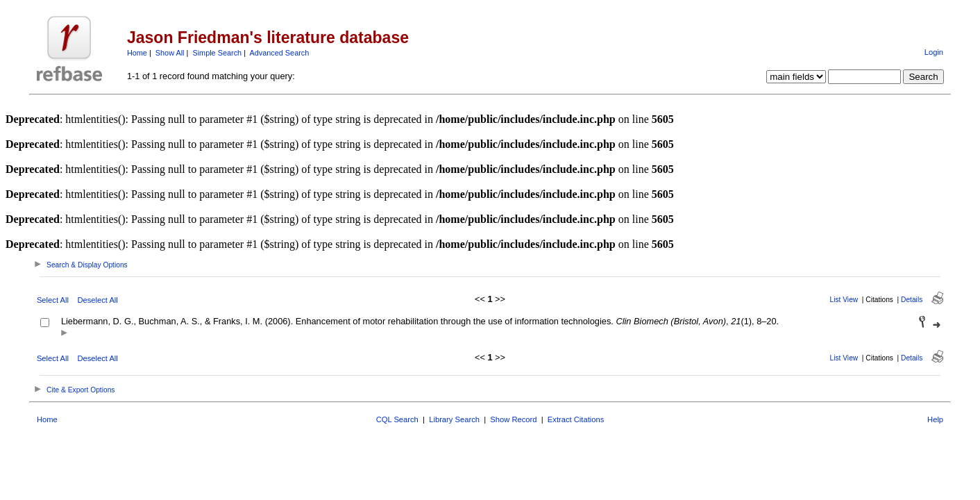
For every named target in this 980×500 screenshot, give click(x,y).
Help (935, 419)
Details (912, 300)
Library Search (454, 419)
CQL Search (397, 419)
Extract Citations (576, 419)
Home (137, 53)
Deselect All (97, 300)
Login (934, 52)
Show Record (513, 419)
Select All (53, 300)
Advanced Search (279, 53)
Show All (170, 53)
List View (844, 300)
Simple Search (217, 53)
